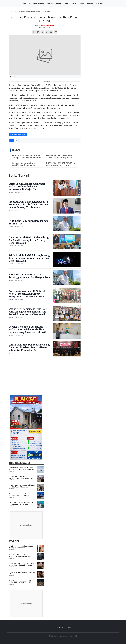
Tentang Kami (59, 627)
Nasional (26, 3)
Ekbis (82, 3)
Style (74, 3)
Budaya (90, 3)
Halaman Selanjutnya (18, 135)
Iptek (67, 3)
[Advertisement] (63, 377)
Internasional (39, 3)
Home (11, 11)
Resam (59, 3)
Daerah (50, 3)
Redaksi (69, 627)
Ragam (99, 3)
